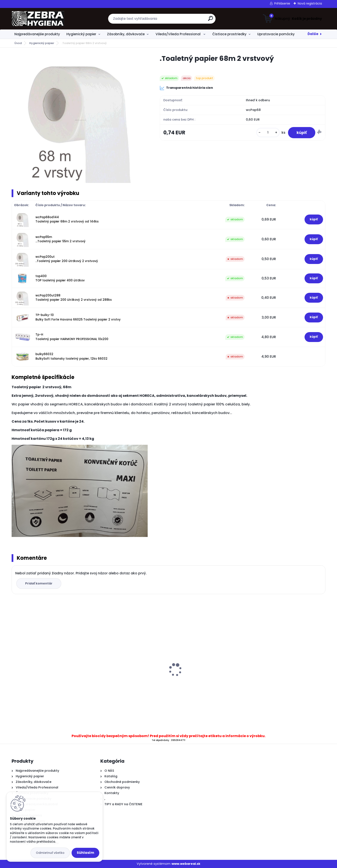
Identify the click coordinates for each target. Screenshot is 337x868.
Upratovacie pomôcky (276, 34)
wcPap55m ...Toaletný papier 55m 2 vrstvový (61, 239)
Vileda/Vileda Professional (178, 34)
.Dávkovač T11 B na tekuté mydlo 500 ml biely (285, 673)
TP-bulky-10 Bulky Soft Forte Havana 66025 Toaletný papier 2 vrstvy (78, 317)
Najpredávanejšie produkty (37, 34)
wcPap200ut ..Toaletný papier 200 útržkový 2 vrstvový (67, 259)
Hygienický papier (81, 34)
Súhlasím (85, 853)
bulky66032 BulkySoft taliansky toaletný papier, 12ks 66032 (71, 356)
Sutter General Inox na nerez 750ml (44, 676)
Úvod (18, 43)
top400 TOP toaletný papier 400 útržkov (60, 278)
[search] (211, 20)
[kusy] (268, 133)
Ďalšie (313, 34)
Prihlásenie (282, 3)
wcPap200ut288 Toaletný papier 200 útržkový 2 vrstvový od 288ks (74, 298)
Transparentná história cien (186, 88)
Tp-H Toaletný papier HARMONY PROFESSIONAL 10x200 (72, 337)
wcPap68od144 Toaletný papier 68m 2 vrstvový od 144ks (67, 219)
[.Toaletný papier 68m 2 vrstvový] (79, 118)
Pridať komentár (39, 583)
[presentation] (15, 663)
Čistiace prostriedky (229, 34)
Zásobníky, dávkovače (126, 34)
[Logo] (38, 19)
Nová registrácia (310, 3)
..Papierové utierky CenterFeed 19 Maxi (125, 663)
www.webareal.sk (186, 864)
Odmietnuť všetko (50, 853)
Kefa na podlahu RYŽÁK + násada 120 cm (208, 667)
